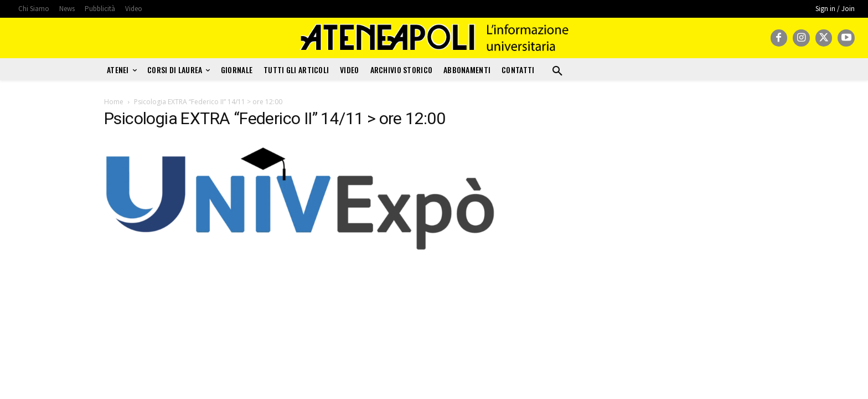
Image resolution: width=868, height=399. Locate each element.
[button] (557, 71)
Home (114, 102)
